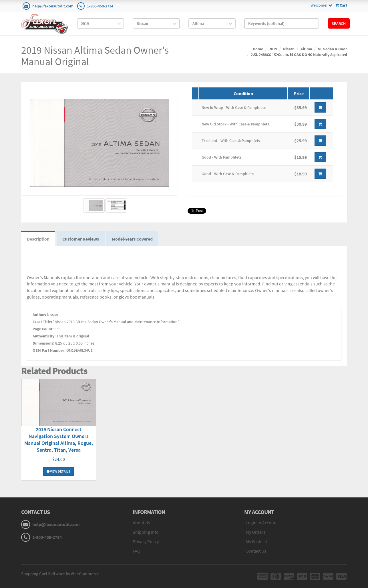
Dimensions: (43, 343)
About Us (141, 523)
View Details (58, 471)
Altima (306, 49)
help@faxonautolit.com (53, 6)
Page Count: (43, 329)
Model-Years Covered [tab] (132, 239)
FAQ (137, 551)
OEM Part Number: (49, 350)
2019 (273, 49)
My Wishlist (256, 541)
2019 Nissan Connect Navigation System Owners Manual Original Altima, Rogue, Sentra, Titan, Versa (59, 440)
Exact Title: (42, 322)
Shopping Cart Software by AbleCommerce (60, 574)
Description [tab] (38, 239)
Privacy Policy (146, 541)
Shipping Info (146, 532)
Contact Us (256, 551)
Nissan (289, 49)
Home (258, 49)
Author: (39, 315)
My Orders (255, 532)
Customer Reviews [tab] (81, 239)
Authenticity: (44, 336)
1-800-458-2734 (100, 6)
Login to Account (262, 523)
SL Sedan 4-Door (333, 49)
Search (339, 23)
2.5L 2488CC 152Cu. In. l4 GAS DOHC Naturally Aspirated (299, 55)
